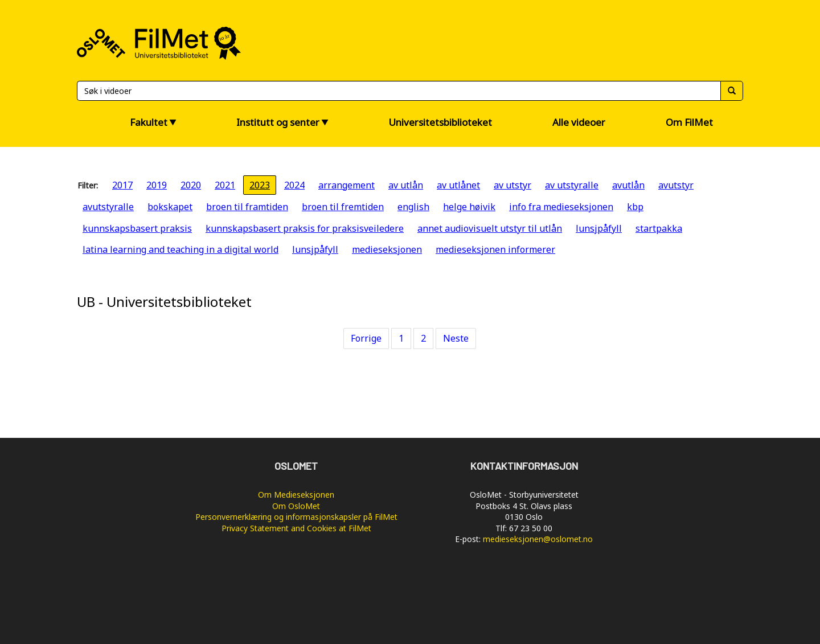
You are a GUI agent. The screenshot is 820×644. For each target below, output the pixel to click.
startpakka (659, 228)
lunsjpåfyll (599, 228)
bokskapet (170, 207)
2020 (191, 185)
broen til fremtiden (343, 207)
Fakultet (149, 122)
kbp (635, 207)
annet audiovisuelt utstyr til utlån (490, 228)
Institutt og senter (278, 122)
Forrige (366, 338)
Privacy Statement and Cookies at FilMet (296, 528)
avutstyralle (108, 207)
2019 (157, 185)
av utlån (406, 185)
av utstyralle (572, 185)
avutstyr (676, 185)
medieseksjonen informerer (495, 249)
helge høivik (469, 207)
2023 (260, 185)
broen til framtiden (247, 207)
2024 (294, 185)
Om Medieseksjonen (296, 495)
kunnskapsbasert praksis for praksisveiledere (305, 228)
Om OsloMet (296, 506)
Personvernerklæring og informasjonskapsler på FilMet (296, 517)
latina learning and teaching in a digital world (181, 249)
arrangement (347, 185)
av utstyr (512, 185)
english (413, 207)
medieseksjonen (387, 249)
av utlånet (458, 185)
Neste (456, 338)
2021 (225, 185)
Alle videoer (579, 122)
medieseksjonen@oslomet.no (538, 539)
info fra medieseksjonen (561, 207)
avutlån (628, 185)
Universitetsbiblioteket (440, 122)
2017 (122, 185)
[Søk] (399, 91)
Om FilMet (689, 122)
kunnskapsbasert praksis (137, 228)
